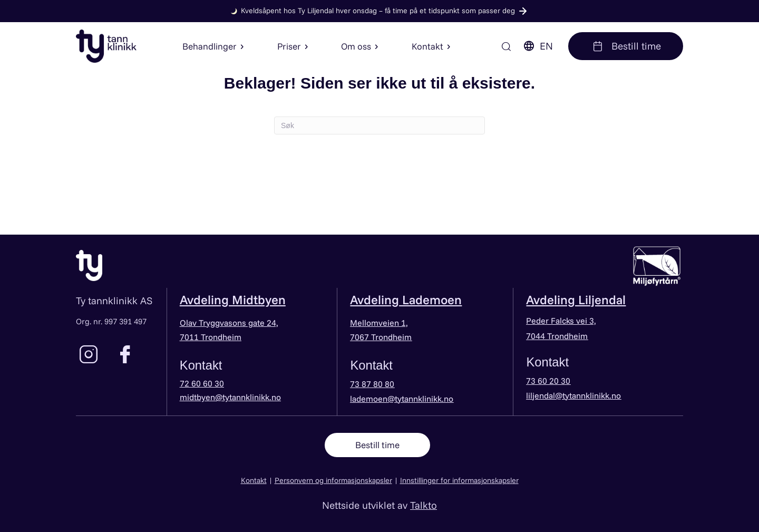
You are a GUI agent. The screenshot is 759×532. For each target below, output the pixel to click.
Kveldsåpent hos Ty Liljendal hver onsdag (378, 11)
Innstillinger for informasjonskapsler (459, 480)
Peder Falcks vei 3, (561, 321)
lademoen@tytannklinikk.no (402, 399)
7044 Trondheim (557, 336)
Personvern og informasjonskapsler (333, 480)
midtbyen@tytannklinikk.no (230, 397)
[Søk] (507, 46)
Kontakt (254, 480)
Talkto (424, 505)
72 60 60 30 (202, 383)
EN (538, 46)
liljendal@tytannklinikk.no (573, 395)
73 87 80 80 (372, 384)
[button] (241, 46)
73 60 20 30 (548, 381)
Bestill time (626, 46)
